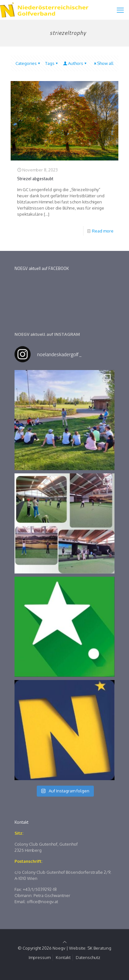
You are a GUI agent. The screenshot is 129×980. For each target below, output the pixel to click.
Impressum (40, 957)
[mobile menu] (120, 10)
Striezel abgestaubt (35, 179)
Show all (103, 63)
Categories (28, 63)
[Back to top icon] (65, 942)
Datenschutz (88, 957)
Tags (52, 63)
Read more (103, 231)
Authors (75, 63)
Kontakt (63, 957)
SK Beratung (99, 948)
